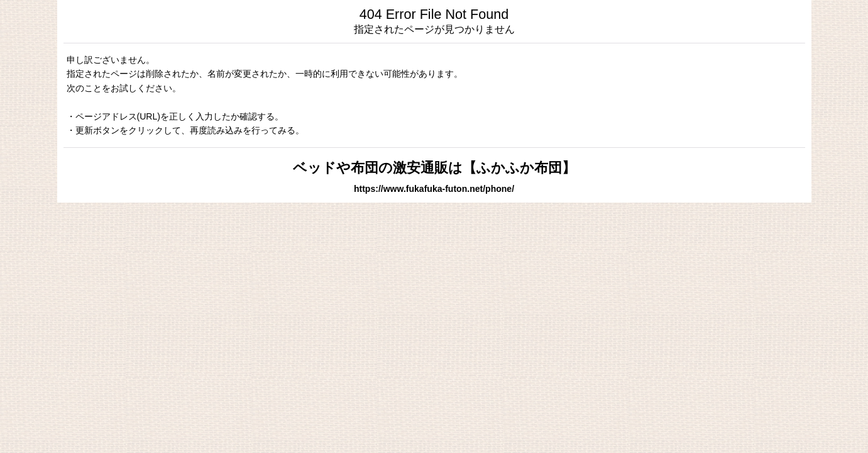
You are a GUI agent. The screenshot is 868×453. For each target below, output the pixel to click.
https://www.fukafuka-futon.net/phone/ (434, 189)
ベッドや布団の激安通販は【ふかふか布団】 (434, 168)
